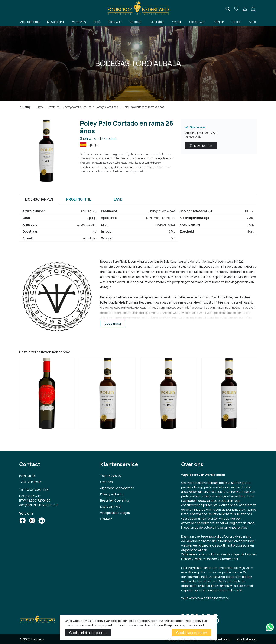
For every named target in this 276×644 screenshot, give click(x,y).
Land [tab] (118, 199)
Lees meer (113, 323)
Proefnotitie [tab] (79, 199)
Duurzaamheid (110, 507)
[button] (253, 9)
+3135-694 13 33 (37, 490)
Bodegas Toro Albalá (107, 107)
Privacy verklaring (112, 494)
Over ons (106, 482)
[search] (228, 9)
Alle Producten (30, 22)
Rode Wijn (115, 22)
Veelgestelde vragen (115, 513)
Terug (25, 107)
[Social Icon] (23, 520)
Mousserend (55, 22)
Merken (219, 22)
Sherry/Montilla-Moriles (77, 107)
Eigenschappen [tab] (39, 199)
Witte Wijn (79, 22)
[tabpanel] (138, 226)
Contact (106, 519)
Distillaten (157, 22)
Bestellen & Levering (115, 500)
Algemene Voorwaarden (117, 488)
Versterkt (135, 22)
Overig (177, 22)
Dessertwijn (197, 22)
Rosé (97, 22)
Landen (236, 22)
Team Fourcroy (111, 476)
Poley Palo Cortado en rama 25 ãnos (143, 107)
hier (176, 625)
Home (40, 107)
